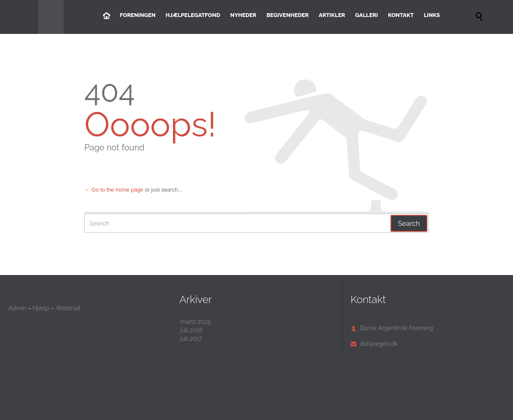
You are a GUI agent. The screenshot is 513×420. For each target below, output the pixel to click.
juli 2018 (191, 330)
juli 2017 (191, 339)
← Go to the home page (114, 190)
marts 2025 (195, 322)
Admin (17, 308)
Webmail (68, 308)
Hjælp (41, 308)
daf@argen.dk (374, 344)
